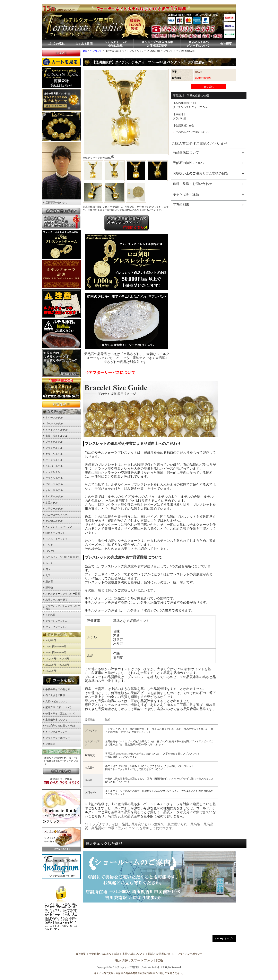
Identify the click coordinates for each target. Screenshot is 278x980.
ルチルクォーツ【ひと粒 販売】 (63, 557)
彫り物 (49, 587)
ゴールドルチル (54, 423)
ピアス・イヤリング (57, 539)
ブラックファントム (57, 627)
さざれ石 (50, 615)
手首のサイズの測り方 (58, 689)
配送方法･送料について (58, 707)
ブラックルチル (54, 442)
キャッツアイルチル (57, 430)
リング (49, 545)
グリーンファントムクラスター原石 (63, 607)
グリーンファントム (57, 621)
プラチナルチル (54, 448)
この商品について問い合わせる (193, 132)
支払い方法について (57, 701)
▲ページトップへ (224, 939)
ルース (49, 563)
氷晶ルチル (52, 503)
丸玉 (48, 575)
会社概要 (226, 44)
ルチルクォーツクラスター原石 (63, 594)
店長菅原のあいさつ (57, 203)
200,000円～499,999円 (57, 665)
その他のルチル (54, 521)
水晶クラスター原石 (57, 600)
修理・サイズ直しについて (60, 714)
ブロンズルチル (54, 484)
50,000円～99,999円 (56, 652)
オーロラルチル (54, 460)
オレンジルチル (54, 490)
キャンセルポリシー (57, 732)
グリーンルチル (54, 454)
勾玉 (48, 569)
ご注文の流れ (56, 44)
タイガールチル (54, 496)
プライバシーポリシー (58, 738)
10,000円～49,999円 (56, 647)
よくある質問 (84, 44)
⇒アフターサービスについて (110, 373)
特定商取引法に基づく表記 (60, 726)
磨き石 (49, 582)
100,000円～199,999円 (57, 659)
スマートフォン (142, 960)
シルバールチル (54, 466)
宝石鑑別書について (57, 720)
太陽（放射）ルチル (57, 436)
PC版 (159, 960)
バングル (50, 551)
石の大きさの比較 (55, 695)
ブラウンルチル (54, 478)
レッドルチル (53, 472)
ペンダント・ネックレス (59, 527)
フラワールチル (54, 509)
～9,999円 (51, 640)
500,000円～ (52, 671)
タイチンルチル (54, 418)
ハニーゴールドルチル (58, 515)
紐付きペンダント (55, 533)
